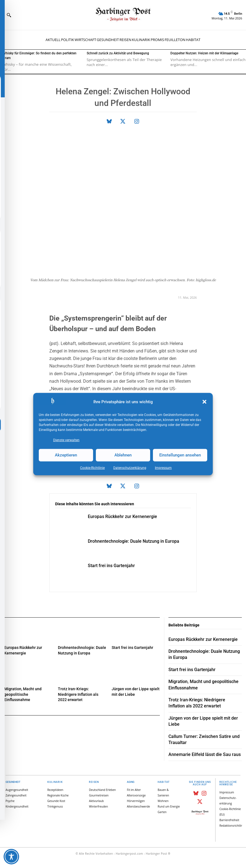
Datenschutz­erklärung (130, 468)
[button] (204, 402)
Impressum (163, 468)
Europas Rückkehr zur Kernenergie (122, 517)
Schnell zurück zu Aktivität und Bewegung (118, 53)
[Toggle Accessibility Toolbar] (11, 857)
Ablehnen (123, 455)
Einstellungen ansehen (180, 455)
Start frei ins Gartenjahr (111, 566)
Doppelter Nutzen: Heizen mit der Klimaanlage (204, 53)
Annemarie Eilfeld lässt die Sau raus (205, 754)
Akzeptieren (66, 455)
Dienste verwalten (66, 440)
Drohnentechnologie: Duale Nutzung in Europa (134, 541)
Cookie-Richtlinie (92, 468)
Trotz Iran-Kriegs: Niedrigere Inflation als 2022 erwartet (78, 694)
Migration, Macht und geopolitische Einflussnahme (23, 694)
